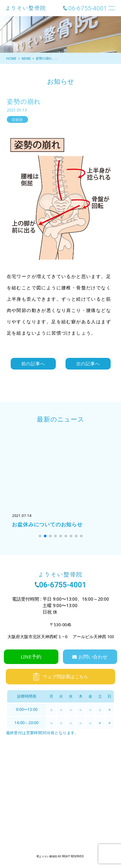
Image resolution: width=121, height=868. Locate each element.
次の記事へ (88, 364)
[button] (40, 536)
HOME (11, 59)
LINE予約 (31, 657)
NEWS (26, 59)
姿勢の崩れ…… (47, 58)
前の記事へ (33, 364)
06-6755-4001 (88, 8)
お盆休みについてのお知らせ (47, 524)
